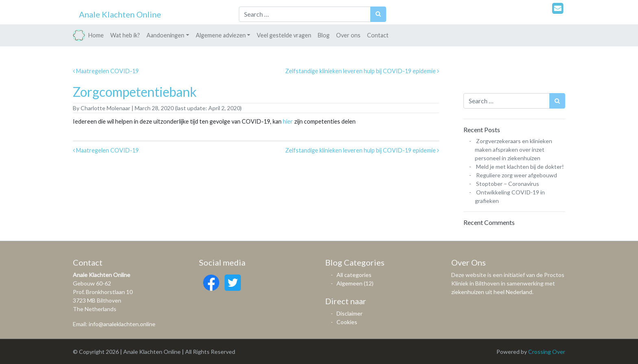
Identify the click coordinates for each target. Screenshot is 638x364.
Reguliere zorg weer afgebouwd (517, 175)
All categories (354, 275)
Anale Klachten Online (120, 14)
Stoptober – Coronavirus (508, 184)
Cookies (347, 322)
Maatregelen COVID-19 (106, 71)
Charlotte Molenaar (105, 108)
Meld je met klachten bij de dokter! (520, 167)
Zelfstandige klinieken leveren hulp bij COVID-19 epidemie (362, 71)
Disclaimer (350, 313)
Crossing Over (547, 352)
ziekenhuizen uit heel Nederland (492, 292)
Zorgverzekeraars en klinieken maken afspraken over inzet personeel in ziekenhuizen (513, 149)
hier (288, 121)
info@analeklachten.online (122, 324)
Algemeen (350, 283)
